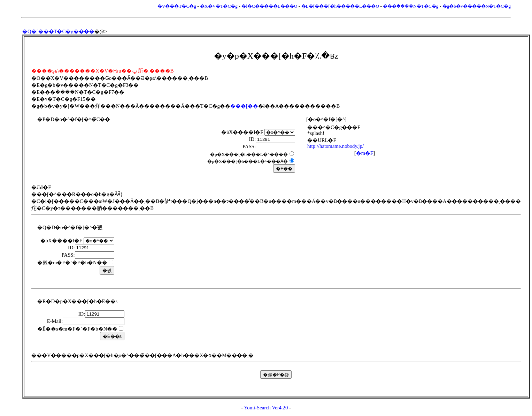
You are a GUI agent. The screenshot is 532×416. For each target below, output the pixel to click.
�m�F (365, 153)
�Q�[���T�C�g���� (58, 31)
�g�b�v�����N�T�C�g (477, 6)
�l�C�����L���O (269, 6)
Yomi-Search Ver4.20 (266, 408)
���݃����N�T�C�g (411, 6)
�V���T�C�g (177, 6)
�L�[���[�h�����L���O (340, 6)
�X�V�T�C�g (219, 6)
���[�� (244, 106)
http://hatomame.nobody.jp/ (336, 146)
